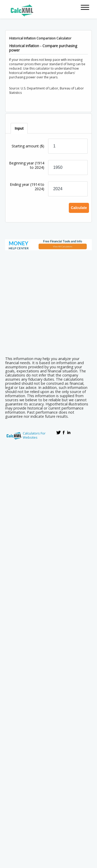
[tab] (19, 128)
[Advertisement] (48, 302)
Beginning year (27, 165)
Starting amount (28, 146)
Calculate (79, 208)
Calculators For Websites (34, 435)
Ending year (27, 187)
